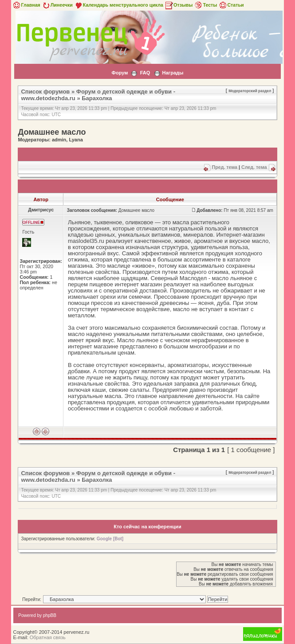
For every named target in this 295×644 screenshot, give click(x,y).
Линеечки (57, 5)
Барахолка (97, 98)
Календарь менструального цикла (119, 5)
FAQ (145, 73)
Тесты (205, 5)
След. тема (254, 167)
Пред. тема (225, 167)
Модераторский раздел (250, 91)
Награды (173, 73)
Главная (26, 5)
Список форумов (45, 92)
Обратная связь (48, 637)
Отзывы (179, 5)
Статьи (231, 5)
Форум (120, 73)
